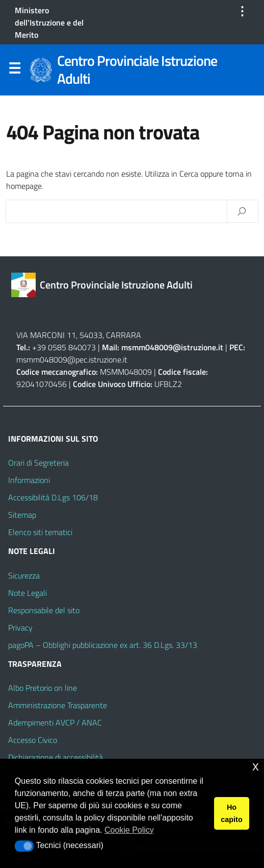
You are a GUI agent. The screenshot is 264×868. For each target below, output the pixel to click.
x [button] (256, 766)
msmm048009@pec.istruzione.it (72, 359)
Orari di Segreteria (38, 463)
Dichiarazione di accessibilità (56, 757)
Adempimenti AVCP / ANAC (55, 722)
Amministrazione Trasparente (58, 705)
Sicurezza (24, 575)
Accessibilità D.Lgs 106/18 (53, 497)
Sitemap (22, 515)
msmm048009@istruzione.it (173, 347)
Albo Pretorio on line (43, 688)
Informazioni (29, 480)
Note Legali (28, 593)
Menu (14, 70)
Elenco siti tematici (40, 532)
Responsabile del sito (44, 610)
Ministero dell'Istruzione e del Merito (49, 22)
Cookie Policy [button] (129, 830)
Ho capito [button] (231, 813)
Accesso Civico (33, 740)
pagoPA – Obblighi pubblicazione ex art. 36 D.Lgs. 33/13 (103, 645)
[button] (24, 846)
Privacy (20, 628)
